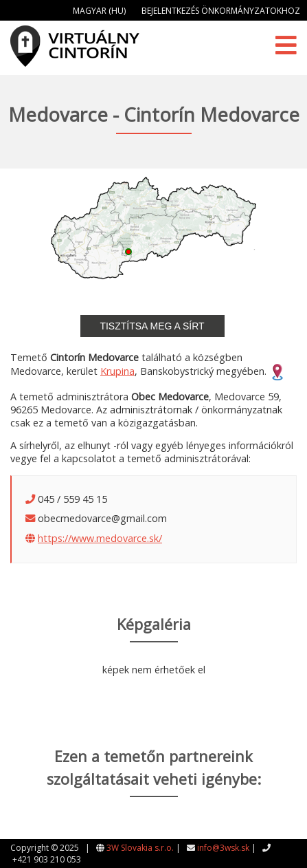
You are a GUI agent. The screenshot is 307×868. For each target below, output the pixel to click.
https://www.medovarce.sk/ (100, 538)
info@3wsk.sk (223, 848)
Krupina (117, 370)
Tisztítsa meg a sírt (152, 326)
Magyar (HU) (99, 11)
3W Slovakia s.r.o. (140, 848)
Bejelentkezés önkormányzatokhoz (221, 11)
